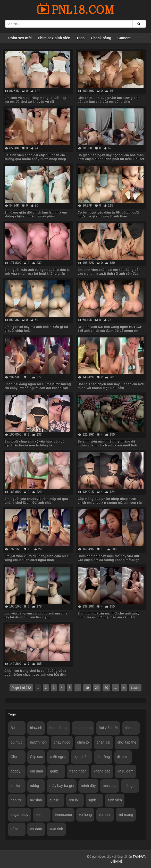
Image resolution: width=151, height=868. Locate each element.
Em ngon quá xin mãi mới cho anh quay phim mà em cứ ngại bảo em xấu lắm (108, 615)
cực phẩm (81, 757)
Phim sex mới (20, 38)
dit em (122, 757)
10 (87, 688)
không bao (102, 771)
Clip (14, 757)
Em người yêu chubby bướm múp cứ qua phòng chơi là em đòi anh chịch (36, 501)
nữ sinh (36, 800)
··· (139, 38)
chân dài (103, 742)
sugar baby (19, 815)
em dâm (36, 771)
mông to (130, 786)
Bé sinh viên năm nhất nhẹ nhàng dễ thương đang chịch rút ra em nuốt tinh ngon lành (107, 445)
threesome (63, 815)
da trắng (103, 757)
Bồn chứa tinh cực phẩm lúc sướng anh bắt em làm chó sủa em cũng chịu (108, 100)
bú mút (16, 742)
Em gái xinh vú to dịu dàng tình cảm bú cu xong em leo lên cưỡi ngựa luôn (37, 558)
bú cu (129, 728)
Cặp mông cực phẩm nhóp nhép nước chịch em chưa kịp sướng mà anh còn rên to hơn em (110, 503)
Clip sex (36, 757)
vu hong (85, 815)
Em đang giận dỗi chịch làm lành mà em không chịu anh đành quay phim (36, 214)
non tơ (16, 800)
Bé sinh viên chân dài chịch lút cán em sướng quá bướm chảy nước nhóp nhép (35, 157)
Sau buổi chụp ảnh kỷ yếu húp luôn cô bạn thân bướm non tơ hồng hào (34, 443)
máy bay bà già (62, 786)
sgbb (92, 800)
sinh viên (115, 800)
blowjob (36, 728)
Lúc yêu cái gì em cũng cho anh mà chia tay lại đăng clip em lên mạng (36, 615)
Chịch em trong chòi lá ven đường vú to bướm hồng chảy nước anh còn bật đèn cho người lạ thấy (35, 675)
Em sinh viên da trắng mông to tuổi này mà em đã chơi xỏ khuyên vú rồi (35, 100)
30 (106, 688)
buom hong (58, 728)
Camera (124, 38)
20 (97, 688)
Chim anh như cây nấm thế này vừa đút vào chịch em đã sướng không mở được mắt (108, 560)
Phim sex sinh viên (54, 38)
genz (54, 771)
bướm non (38, 742)
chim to (83, 742)
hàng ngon (78, 771)
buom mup (83, 728)
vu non (104, 815)
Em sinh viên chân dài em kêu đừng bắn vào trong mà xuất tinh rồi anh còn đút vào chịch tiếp (109, 274)
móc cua (110, 786)
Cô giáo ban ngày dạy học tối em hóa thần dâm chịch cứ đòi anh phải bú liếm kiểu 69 (111, 157)
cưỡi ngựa (58, 757)
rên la (73, 800)
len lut (15, 786)
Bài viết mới (108, 728)
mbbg (34, 786)
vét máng (126, 815)
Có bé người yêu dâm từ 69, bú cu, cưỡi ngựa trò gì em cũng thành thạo (108, 214)
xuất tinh (56, 829)
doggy (15, 771)
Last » (135, 688)
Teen (81, 38)
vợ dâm (36, 829)
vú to (14, 829)
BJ (13, 728)
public (54, 800)
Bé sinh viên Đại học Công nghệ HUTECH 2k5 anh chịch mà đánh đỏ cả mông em (110, 329)
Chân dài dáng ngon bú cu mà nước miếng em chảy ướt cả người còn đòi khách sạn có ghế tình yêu (38, 388)
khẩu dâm (125, 771)
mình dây (88, 786)
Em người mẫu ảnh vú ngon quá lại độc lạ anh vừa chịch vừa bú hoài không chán (37, 272)
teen (39, 815)
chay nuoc (62, 742)
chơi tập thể (127, 742)
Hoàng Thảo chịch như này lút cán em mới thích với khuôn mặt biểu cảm (111, 386)
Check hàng (101, 38)
